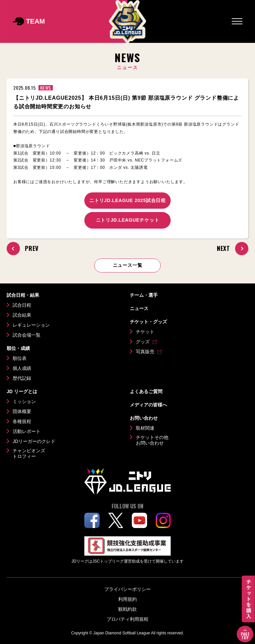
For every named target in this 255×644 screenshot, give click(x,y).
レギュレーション (31, 325)
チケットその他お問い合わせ (152, 440)
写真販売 (145, 352)
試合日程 (22, 305)
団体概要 (22, 411)
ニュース (139, 308)
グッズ (143, 342)
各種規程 (22, 421)
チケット (145, 332)
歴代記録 (22, 378)
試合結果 (22, 315)
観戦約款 (127, 609)
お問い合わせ (144, 418)
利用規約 (127, 599)
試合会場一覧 (27, 335)
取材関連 (145, 428)
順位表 (20, 358)
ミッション (24, 401)
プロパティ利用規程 (127, 619)
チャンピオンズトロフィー (29, 454)
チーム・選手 (144, 295)
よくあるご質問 (146, 391)
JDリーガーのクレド (34, 441)
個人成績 (22, 368)
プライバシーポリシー (127, 589)
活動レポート (27, 431)
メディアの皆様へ (148, 405)
